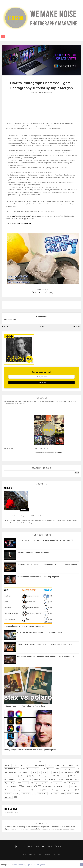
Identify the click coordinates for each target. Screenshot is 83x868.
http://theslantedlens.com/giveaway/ (25, 216)
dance (23, 776)
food (76, 776)
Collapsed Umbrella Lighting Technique (33, 552)
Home (42, 326)
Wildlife (50, 769)
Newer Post (6, 326)
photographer (73, 783)
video (56, 794)
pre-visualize (47, 787)
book (35, 772)
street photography (66, 790)
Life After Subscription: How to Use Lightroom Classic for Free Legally (45, 540)
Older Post (77, 326)
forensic (12, 779)
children (55, 772)
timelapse (26, 794)
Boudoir (8, 765)
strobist (8, 794)
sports (37, 790)
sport (24, 790)
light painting (9, 783)
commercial (69, 772)
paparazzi (58, 783)
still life (51, 790)
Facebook (47, 847)
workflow (8, 797)
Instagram (33, 847)
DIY (40, 854)
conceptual (9, 776)
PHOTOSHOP (47, 854)
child (44, 772)
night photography (41, 783)
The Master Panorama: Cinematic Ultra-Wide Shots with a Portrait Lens (46, 657)
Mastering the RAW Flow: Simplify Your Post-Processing (39, 632)
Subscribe (42, 382)
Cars (21, 765)
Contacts (57, 854)
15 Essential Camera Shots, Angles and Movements (24, 626)
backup (25, 772)
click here (58, 453)
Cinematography (39, 765)
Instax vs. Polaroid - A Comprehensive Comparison (24, 706)
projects (60, 787)
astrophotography (68, 769)
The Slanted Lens (25, 223)
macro (25, 783)
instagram (37, 779)
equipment (46, 776)
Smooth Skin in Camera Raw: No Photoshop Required (38, 577)
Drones (57, 765)
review (11, 790)
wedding (70, 794)
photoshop (13, 787)
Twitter (20, 847)
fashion (63, 776)
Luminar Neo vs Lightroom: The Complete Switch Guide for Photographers (47, 564)
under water (42, 794)
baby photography (11, 772)
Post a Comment (10, 320)
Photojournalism (32, 769)
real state (74, 787)
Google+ (60, 847)
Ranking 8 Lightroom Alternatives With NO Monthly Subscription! (30, 750)
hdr (24, 779)
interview (52, 779)
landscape (69, 779)
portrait (29, 787)
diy (33, 776)
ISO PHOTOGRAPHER (11, 769)
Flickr (71, 765)
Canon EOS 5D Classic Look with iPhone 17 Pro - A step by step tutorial (45, 644)
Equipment (33, 854)
